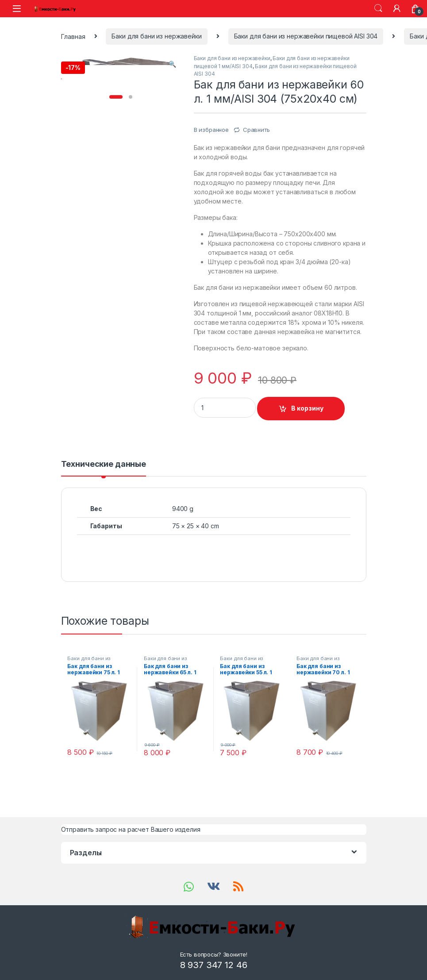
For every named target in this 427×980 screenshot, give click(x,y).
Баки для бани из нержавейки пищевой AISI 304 (306, 36)
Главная (73, 36)
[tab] (104, 468)
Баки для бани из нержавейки (156, 36)
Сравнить (256, 130)
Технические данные (104, 464)
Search (378, 8)
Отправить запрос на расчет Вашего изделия (131, 829)
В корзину (307, 408)
